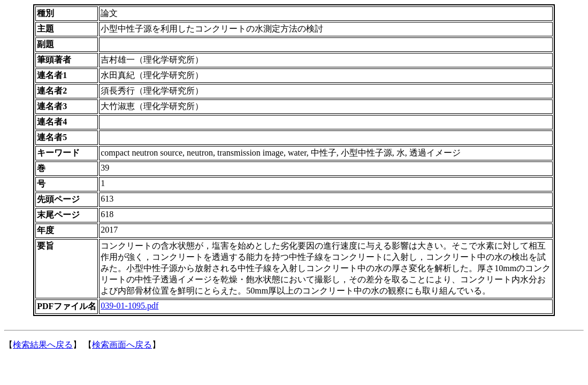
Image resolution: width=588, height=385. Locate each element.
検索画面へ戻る (122, 345)
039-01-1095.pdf (129, 306)
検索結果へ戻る (43, 345)
